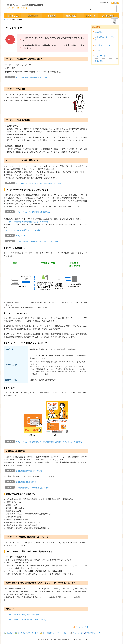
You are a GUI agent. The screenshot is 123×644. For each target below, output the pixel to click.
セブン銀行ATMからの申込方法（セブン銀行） (24, 230)
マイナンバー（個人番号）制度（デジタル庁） (24, 615)
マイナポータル (21, 236)
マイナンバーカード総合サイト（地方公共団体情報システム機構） (39, 183)
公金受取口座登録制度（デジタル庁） (29, 471)
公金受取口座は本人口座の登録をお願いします (32, 488)
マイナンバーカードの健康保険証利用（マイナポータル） (29, 222)
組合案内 (96, 27)
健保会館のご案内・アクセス (106, 39)
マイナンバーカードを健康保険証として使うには (33, 212)
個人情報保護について (104, 45)
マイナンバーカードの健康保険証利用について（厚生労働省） (38, 242)
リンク (97, 51)
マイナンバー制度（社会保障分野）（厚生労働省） (26, 620)
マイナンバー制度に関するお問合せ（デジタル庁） (34, 77)
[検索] (101, 9)
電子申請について (102, 61)
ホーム (6, 20)
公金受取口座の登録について (26, 482)
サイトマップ (100, 56)
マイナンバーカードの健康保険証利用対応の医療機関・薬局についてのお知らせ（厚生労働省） (50, 442)
